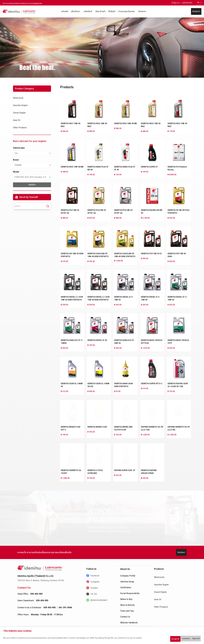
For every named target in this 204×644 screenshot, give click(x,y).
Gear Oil (17, 120)
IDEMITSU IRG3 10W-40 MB (72, 167)
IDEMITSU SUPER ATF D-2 (152, 384)
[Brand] (32, 165)
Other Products (20, 128)
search (32, 185)
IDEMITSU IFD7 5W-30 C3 (151, 254)
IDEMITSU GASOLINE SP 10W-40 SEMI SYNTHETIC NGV (125, 256)
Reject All (176, 639)
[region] (102, 637)
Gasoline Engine (20, 105)
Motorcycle (18, 98)
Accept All (193, 639)
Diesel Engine (19, 113)
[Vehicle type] (32, 153)
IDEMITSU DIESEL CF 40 (97, 340)
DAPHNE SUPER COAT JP (125, 470)
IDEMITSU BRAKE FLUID (97, 427)
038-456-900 (36, 594)
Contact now (37, 3)
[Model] (32, 177)
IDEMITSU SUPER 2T (149, 167)
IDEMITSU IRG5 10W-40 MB (125, 123)
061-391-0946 (65, 608)
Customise (159, 639)
